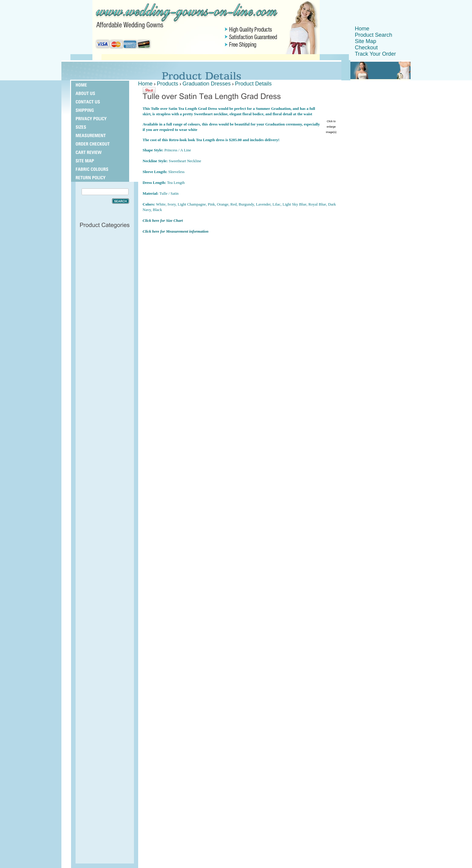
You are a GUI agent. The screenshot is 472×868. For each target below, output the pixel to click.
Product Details (253, 84)
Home (362, 29)
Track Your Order (375, 54)
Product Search (374, 35)
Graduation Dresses (206, 84)
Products (168, 84)
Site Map (366, 41)
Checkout (366, 48)
